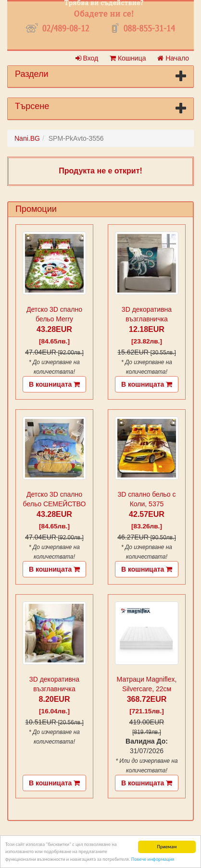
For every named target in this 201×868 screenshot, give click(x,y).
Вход (87, 58)
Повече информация (153, 859)
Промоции (36, 209)
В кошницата (54, 384)
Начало (173, 58)
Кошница (128, 58)
